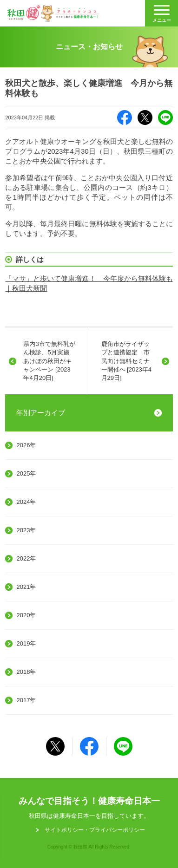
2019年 (26, 643)
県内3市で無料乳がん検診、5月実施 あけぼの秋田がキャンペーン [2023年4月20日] (49, 361)
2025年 (26, 473)
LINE (165, 117)
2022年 (26, 558)
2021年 (26, 587)
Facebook (125, 117)
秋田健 (53, 13)
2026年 (26, 445)
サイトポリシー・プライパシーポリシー (95, 830)
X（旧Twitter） (145, 117)
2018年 (26, 672)
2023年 (26, 530)
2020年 (26, 615)
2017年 (26, 700)
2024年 (26, 502)
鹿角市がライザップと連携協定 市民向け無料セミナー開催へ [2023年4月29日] (126, 361)
